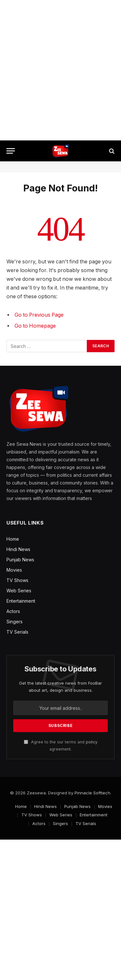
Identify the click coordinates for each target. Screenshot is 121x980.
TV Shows (17, 580)
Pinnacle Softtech (92, 793)
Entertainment (21, 601)
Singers (15, 622)
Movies (14, 570)
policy (92, 742)
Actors (13, 611)
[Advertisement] (60, 70)
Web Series (19, 591)
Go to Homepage (35, 326)
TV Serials (17, 632)
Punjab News (20, 560)
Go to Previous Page (39, 315)
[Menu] (11, 151)
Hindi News (18, 549)
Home (13, 539)
